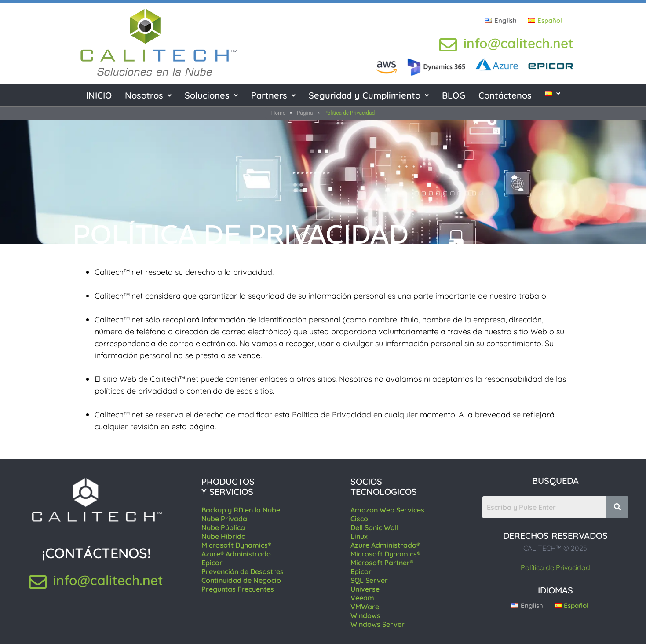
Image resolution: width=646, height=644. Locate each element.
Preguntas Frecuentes (238, 589)
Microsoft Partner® (382, 563)
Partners (273, 95)
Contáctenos (505, 95)
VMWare (365, 607)
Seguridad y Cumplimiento (369, 95)
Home (278, 113)
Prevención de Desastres (243, 571)
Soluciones (211, 95)
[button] (148, 95)
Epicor (212, 563)
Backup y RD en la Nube (241, 510)
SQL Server (369, 580)
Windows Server (378, 624)
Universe (365, 589)
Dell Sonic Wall (374, 527)
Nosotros (148, 95)
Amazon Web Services (387, 510)
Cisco (359, 519)
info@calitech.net (518, 43)
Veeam (362, 598)
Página (305, 113)
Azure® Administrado (236, 554)
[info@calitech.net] (448, 45)
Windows (365, 615)
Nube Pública (223, 527)
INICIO (99, 95)
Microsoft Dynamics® (236, 545)
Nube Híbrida (224, 536)
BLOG (454, 95)
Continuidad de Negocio (241, 580)
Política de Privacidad (555, 567)
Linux (359, 536)
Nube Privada (224, 519)
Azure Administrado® (385, 545)
